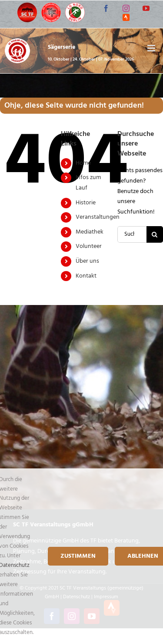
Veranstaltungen (98, 217)
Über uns (87, 261)
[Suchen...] (132, 234)
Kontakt (86, 276)
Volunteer (89, 246)
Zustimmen (78, 556)
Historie (86, 203)
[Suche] (155, 234)
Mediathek (90, 232)
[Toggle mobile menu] (152, 48)
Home (83, 163)
